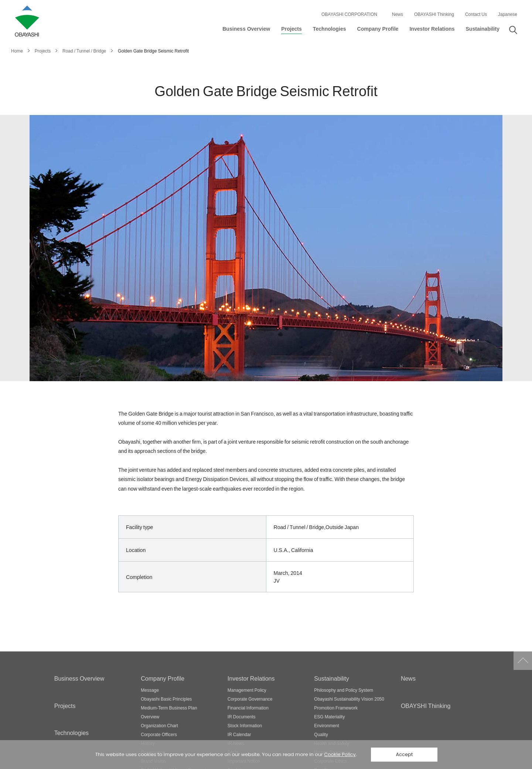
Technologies (71, 732)
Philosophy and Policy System (344, 690)
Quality (321, 734)
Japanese (508, 14)
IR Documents (242, 717)
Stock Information (245, 725)
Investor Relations (251, 678)
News (398, 14)
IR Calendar (239, 734)
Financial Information (248, 708)
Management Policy (247, 690)
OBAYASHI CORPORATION (349, 14)
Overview (150, 717)
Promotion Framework (336, 708)
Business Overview (79, 678)
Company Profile (163, 678)
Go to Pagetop (523, 661)
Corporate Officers (159, 734)
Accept (404, 754)
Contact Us (476, 14)
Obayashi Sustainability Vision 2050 (349, 699)
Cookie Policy (340, 754)
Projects (65, 705)
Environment (326, 725)
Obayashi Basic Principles (166, 699)
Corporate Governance (250, 699)
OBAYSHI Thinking (426, 705)
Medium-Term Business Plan (169, 708)
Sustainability (331, 678)
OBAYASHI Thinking (434, 14)
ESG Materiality (329, 717)
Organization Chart (159, 725)
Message (150, 690)
